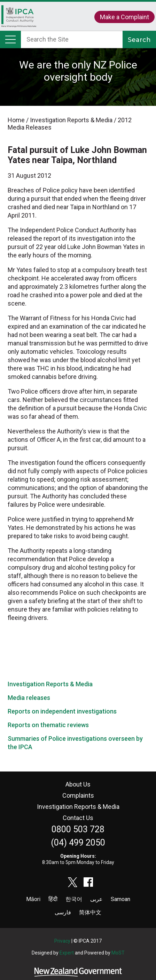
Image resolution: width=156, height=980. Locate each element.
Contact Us (78, 818)
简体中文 (90, 912)
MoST (118, 953)
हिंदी (53, 899)
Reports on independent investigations (62, 711)
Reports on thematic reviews (48, 725)
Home (19, 18)
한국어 (74, 899)
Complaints (78, 795)
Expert (67, 953)
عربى (96, 899)
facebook (88, 882)
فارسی (63, 912)
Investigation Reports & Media (50, 684)
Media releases (29, 698)
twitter (73, 882)
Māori (33, 899)
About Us (78, 784)
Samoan (120, 899)
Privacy (62, 941)
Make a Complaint (124, 17)
